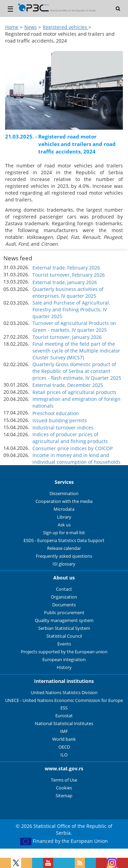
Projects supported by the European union (64, 652)
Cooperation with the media (64, 501)
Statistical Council (64, 636)
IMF (64, 731)
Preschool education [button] (56, 413)
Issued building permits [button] (60, 420)
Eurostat (64, 716)
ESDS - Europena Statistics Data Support (64, 541)
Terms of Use (64, 780)
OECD (64, 747)
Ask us (64, 525)
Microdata (64, 509)
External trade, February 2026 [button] (66, 268)
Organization (64, 597)
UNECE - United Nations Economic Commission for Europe (64, 700)
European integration (64, 660)
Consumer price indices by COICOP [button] (73, 448)
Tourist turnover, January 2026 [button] (67, 337)
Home (12, 27)
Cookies (64, 788)
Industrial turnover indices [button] (63, 428)
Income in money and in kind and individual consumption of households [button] (76, 458)
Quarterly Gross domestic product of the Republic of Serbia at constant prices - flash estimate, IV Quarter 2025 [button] (77, 371)
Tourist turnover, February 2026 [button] (69, 275)
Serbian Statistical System (64, 628)
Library (64, 517)
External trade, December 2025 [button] (68, 385)
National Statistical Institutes (64, 724)
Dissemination (64, 494)
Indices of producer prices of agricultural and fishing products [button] (70, 438)
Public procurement (64, 613)
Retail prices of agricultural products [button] (74, 392)
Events (64, 644)
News (31, 27)
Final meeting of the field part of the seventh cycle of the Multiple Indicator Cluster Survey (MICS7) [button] (76, 351)
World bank (64, 739)
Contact (64, 589)
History (64, 667)
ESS (64, 708)
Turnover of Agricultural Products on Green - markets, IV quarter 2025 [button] (74, 326)
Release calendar (64, 548)
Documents (64, 605)
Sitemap (64, 796)
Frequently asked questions (64, 556)
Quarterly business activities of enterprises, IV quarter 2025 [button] (68, 292)
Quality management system (64, 620)
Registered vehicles (66, 27)
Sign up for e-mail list (64, 533)
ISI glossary (64, 564)
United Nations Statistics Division (64, 693)
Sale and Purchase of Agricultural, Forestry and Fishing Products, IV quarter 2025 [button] (71, 309)
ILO (64, 755)
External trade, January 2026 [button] (65, 282)
